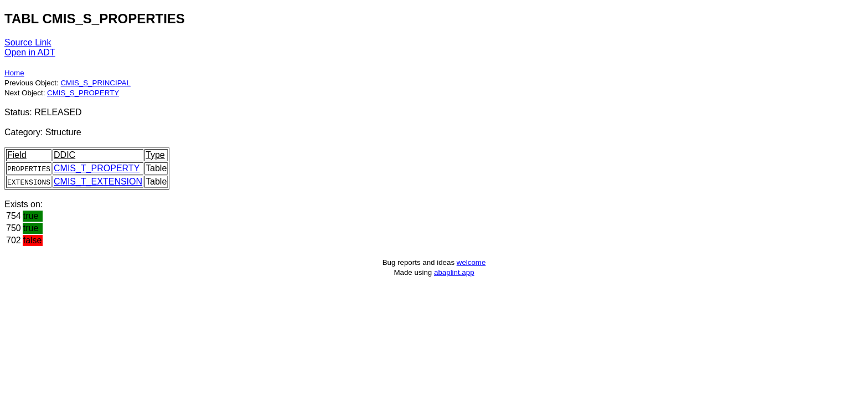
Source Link (28, 42)
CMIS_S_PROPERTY (83, 93)
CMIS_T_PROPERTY (97, 168)
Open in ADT (30, 52)
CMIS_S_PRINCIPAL (95, 83)
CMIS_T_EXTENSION (98, 181)
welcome (471, 262)
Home (14, 73)
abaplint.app (454, 272)
